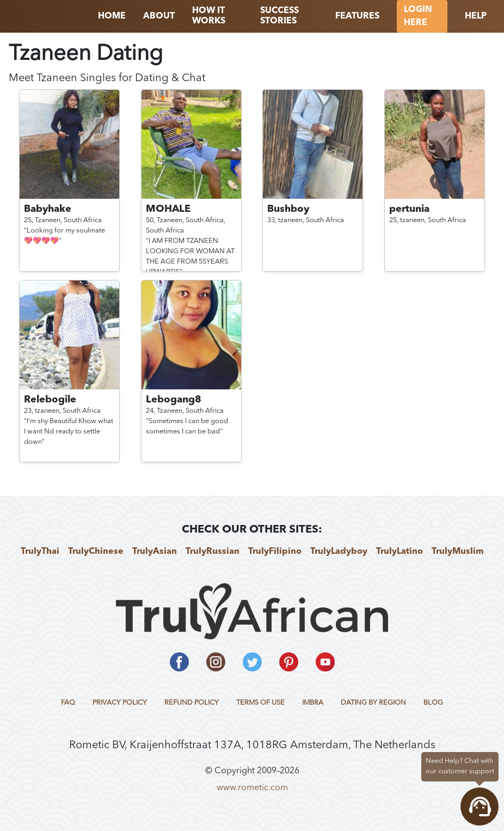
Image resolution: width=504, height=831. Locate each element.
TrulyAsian (155, 552)
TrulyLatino (399, 552)
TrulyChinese (96, 552)
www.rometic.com (252, 788)
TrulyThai (40, 552)
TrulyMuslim (458, 552)
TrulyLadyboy (339, 552)
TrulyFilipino (275, 552)
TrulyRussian (213, 552)
